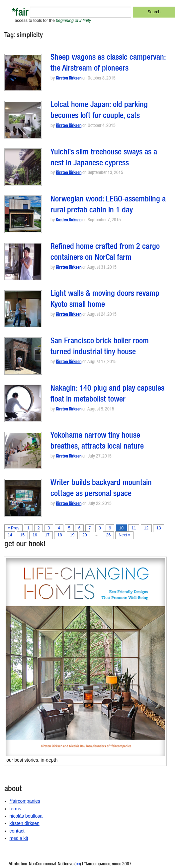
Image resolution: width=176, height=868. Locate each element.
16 (35, 535)
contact (17, 831)
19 (72, 535)
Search (154, 12)
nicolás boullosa (26, 816)
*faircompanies (25, 801)
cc (78, 864)
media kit (19, 838)
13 (159, 528)
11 (134, 528)
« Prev (13, 528)
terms (15, 809)
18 (60, 535)
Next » (124, 535)
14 (10, 535)
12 (146, 528)
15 (22, 535)
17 (47, 535)
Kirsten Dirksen (69, 79)
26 (109, 535)
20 (85, 535)
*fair (20, 13)
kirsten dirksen (25, 823)
